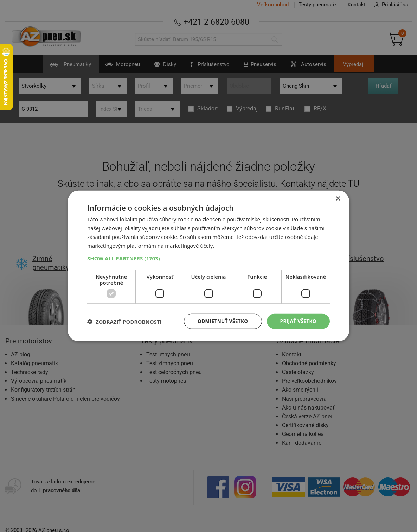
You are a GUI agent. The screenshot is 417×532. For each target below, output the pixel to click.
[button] (208, 258)
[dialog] (208, 266)
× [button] (338, 199)
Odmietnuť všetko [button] (221, 321)
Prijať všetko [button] (298, 321)
